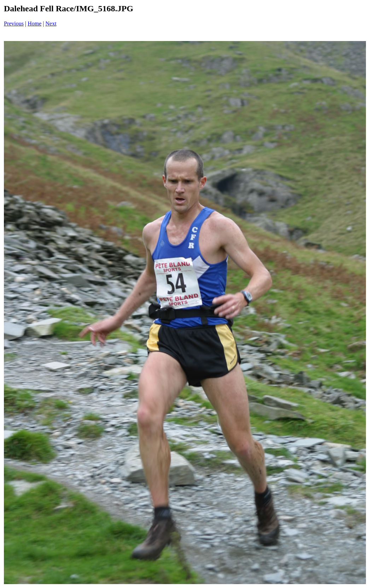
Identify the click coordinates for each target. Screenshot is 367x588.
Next (51, 24)
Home (34, 24)
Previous (14, 24)
